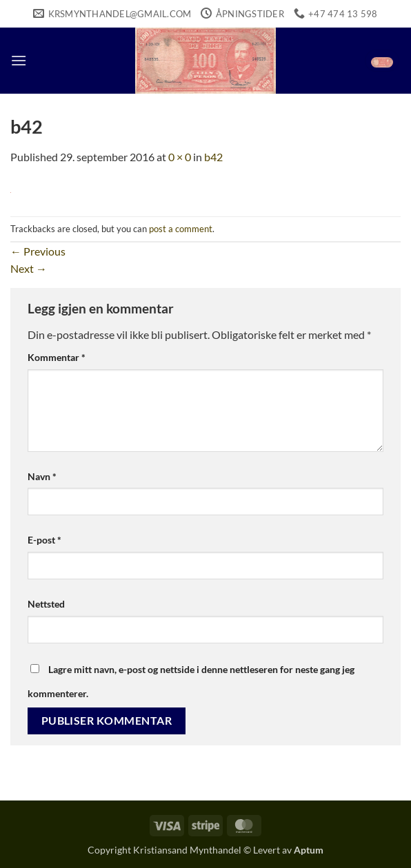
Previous (38, 251)
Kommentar (57, 357)
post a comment (181, 229)
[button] (19, 60)
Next (29, 268)
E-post (44, 540)
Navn (42, 476)
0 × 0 (180, 157)
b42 (213, 157)
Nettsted (46, 604)
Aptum (309, 850)
